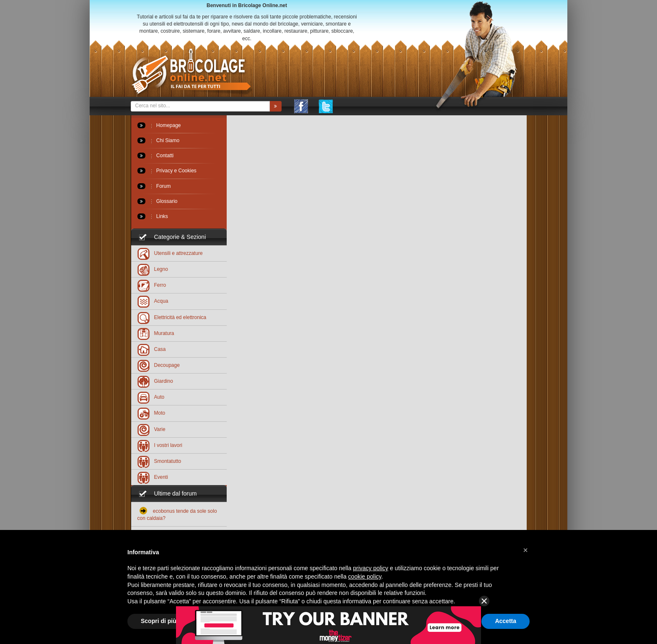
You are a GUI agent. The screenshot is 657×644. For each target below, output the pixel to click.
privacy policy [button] (371, 568)
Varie (151, 429)
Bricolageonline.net (191, 72)
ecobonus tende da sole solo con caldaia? (177, 514)
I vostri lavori (160, 445)
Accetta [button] (506, 621)
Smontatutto (159, 461)
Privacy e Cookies (167, 171)
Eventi (153, 477)
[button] (525, 550)
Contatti (156, 156)
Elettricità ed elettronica (172, 317)
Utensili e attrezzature (170, 253)
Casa (152, 349)
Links (153, 216)
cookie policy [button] (365, 576)
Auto (151, 397)
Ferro (152, 285)
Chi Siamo (159, 140)
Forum (154, 186)
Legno (153, 269)
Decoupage (159, 365)
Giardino (155, 381)
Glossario (158, 201)
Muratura (156, 333)
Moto (151, 413)
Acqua (153, 301)
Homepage (159, 125)
